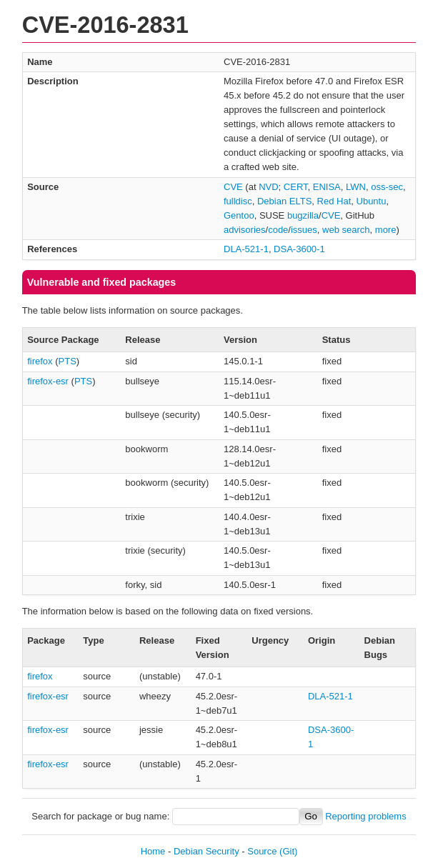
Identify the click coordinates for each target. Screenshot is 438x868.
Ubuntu (372, 201)
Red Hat (334, 201)
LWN (356, 187)
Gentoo (239, 215)
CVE (233, 187)
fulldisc (238, 201)
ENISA (327, 187)
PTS (68, 361)
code (278, 230)
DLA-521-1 (246, 249)
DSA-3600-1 (299, 249)
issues (304, 230)
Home (153, 851)
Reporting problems (365, 816)
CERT (296, 187)
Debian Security (206, 851)
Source (262, 851)
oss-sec (387, 187)
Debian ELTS (284, 201)
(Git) (288, 851)
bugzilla (303, 215)
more (386, 230)
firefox (40, 361)
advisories (245, 230)
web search (346, 230)
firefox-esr (48, 381)
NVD (268, 187)
